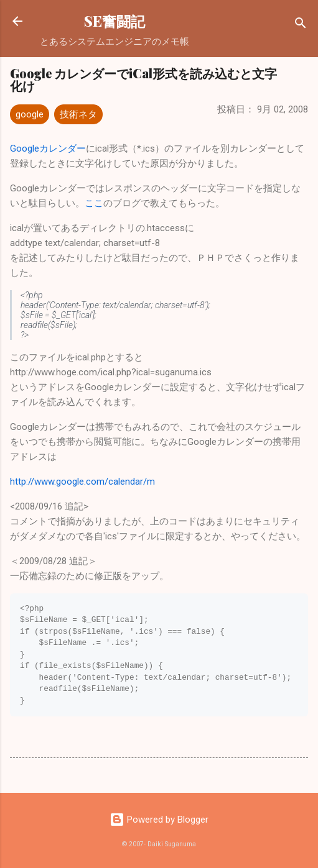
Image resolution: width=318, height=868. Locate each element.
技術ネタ (78, 114)
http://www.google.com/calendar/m (82, 482)
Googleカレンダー (48, 148)
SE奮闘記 (115, 21)
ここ (94, 203)
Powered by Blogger (159, 820)
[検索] (301, 25)
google (30, 114)
